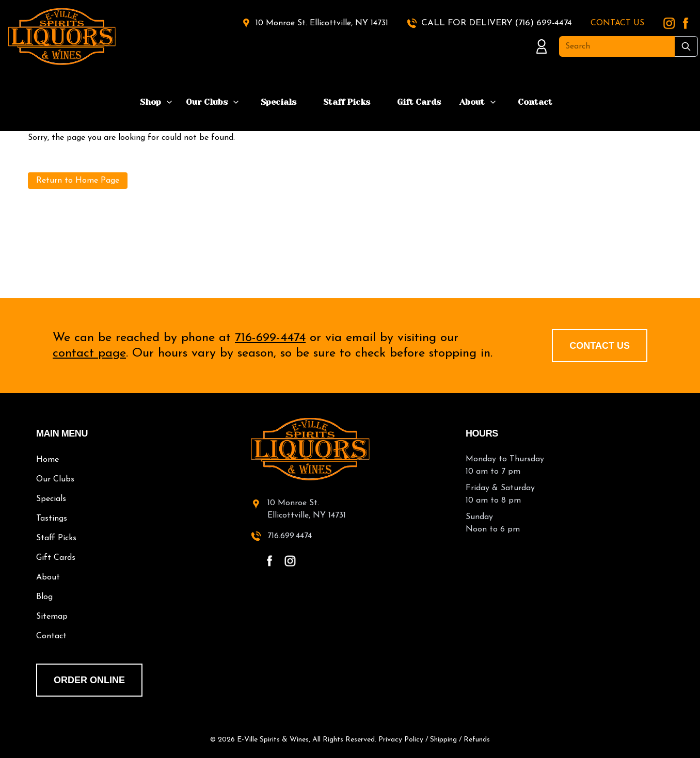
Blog (44, 597)
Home (47, 460)
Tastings (52, 519)
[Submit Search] (686, 46)
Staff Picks (347, 102)
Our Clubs (207, 102)
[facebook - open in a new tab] (269, 561)
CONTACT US (617, 23)
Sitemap (52, 617)
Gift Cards (419, 102)
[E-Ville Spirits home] (350, 449)
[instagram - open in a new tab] (290, 561)
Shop (150, 102)
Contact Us (600, 346)
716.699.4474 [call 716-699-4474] (290, 536)
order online (89, 680)
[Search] (617, 46)
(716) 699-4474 (543, 23)
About (472, 102)
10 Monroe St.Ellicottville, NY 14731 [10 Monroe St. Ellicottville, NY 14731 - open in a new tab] (307, 509)
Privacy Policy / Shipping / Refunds (434, 740)
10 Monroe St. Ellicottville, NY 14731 (322, 23)
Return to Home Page (78, 181)
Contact (535, 102)
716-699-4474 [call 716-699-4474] (270, 338)
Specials (279, 102)
